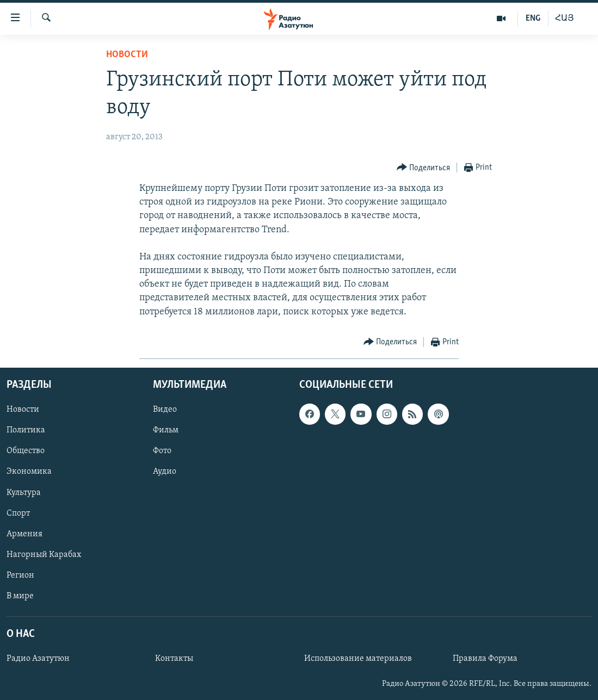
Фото (162, 451)
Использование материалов (358, 659)
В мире (20, 596)
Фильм (166, 430)
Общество (26, 451)
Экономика (29, 472)
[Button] (424, 168)
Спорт (18, 513)
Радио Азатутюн (38, 659)
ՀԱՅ (565, 18)
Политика (26, 430)
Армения (24, 534)
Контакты (174, 659)
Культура (24, 492)
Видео (165, 410)
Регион (20, 575)
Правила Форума (485, 659)
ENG (533, 18)
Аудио (165, 472)
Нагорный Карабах (44, 555)
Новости (127, 55)
